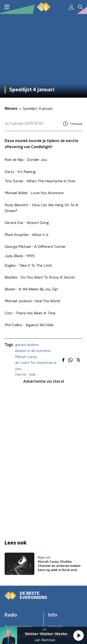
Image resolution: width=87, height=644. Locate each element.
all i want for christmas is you (36, 366)
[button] (78, 635)
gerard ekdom (27, 345)
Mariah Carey (26, 357)
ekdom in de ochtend (33, 351)
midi (32, 375)
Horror (21, 375)
